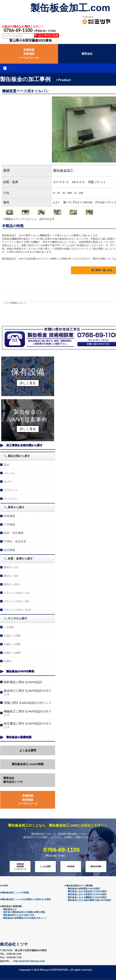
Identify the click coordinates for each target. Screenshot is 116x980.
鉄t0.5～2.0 (11, 567)
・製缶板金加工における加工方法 (18, 915)
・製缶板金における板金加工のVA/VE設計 (86, 891)
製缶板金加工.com (70, 8)
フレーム (9, 473)
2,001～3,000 (12, 644)
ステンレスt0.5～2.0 (16, 593)
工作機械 (9, 524)
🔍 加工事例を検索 (46, 35)
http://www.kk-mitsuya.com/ (29, 961)
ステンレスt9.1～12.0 (17, 610)
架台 (7, 465)
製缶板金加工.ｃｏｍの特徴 (15, 893)
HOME (5, 886)
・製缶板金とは (9, 909)
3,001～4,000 (12, 653)
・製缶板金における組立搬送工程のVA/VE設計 (89, 900)
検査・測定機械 (14, 533)
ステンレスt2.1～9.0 (16, 601)
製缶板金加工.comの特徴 (28, 764)
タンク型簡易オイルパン (16, 303)
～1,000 (9, 627)
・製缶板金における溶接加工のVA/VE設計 (86, 894)
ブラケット (11, 490)
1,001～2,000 (12, 636)
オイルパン (11, 499)
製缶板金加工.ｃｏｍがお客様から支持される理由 (26, 899)
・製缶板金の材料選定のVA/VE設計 (83, 889)
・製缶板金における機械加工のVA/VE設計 (86, 897)
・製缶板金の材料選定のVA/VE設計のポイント (24, 918)
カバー (8, 482)
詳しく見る (28, 383)
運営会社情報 (96, 866)
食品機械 (9, 550)
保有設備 (71, 866)
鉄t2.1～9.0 (11, 576)
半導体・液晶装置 (15, 541)
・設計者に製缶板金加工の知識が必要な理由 (23, 912)
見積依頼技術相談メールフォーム (29, 54)
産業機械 (9, 516)
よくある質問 (28, 750)
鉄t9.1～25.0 (12, 584)
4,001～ (9, 661)
